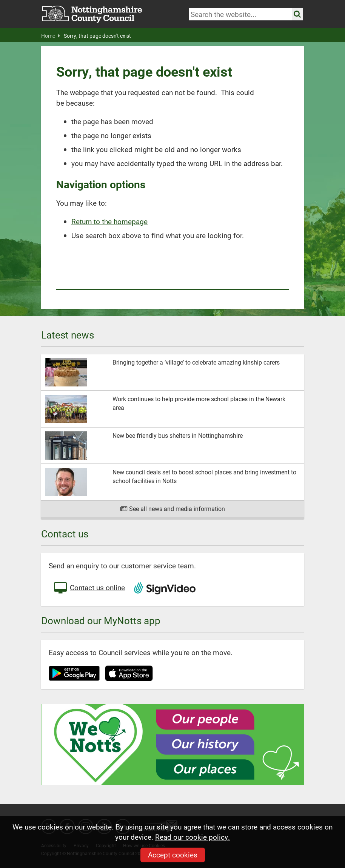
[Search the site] (297, 14)
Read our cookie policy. (193, 837)
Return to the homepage (109, 221)
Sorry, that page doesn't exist (97, 36)
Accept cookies (173, 855)
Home (51, 36)
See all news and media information (173, 509)
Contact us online (89, 588)
